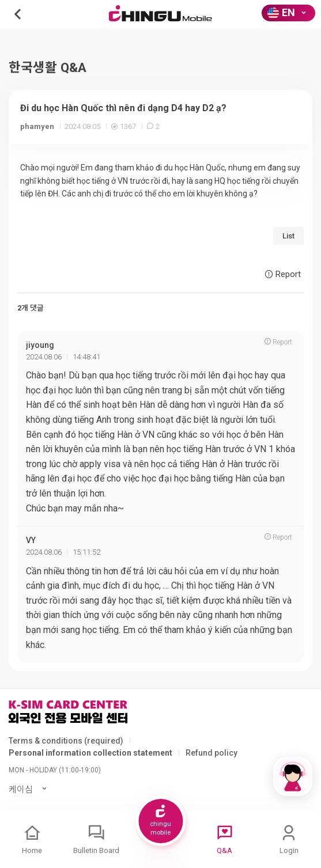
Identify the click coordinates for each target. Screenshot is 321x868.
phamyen (37, 126)
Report (283, 274)
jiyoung (40, 345)
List (288, 236)
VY (31, 540)
